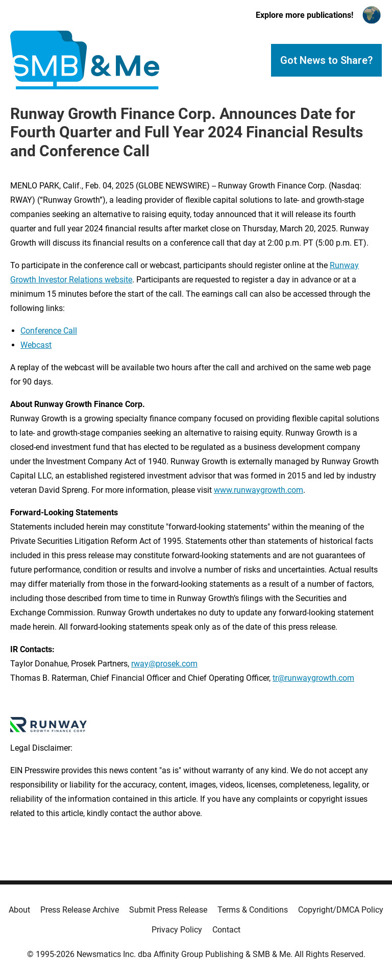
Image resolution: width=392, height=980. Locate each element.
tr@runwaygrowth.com (313, 678)
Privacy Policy (177, 930)
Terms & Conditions (253, 910)
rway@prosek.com (164, 664)
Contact (226, 930)
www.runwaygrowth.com (259, 490)
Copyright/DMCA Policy (341, 910)
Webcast (36, 345)
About (19, 910)
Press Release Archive (80, 910)
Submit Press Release (168, 910)
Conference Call (49, 331)
